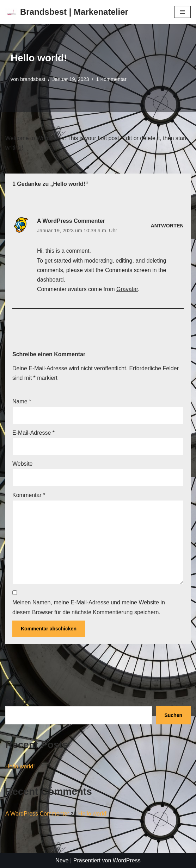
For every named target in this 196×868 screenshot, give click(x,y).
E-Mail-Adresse (33, 433)
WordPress (127, 860)
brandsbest (33, 79)
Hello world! (20, 766)
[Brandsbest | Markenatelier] (67, 12)
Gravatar (127, 289)
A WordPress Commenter (71, 221)
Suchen (15, 701)
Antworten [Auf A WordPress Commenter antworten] (167, 226)
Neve (62, 860)
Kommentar (29, 495)
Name (22, 401)
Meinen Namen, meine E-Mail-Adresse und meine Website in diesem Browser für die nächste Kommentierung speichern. (89, 607)
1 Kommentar (111, 79)
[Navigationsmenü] (182, 12)
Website (23, 464)
